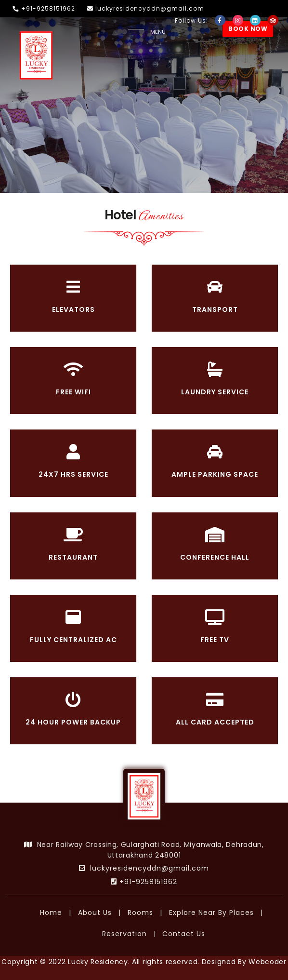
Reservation (124, 934)
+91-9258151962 (44, 8)
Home (51, 913)
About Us (95, 913)
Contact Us (184, 934)
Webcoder (268, 962)
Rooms (140, 913)
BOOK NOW (248, 29)
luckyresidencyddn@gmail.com (146, 8)
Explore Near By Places (211, 913)
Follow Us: (192, 20)
